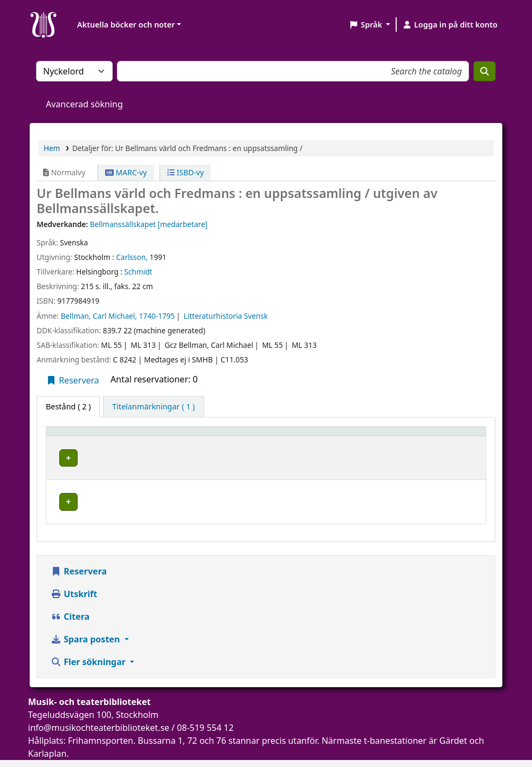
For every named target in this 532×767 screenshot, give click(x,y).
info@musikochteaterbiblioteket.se (99, 710)
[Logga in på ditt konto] (450, 25)
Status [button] (435, 436)
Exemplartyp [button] (75, 436)
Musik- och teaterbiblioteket (206, 456)
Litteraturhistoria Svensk (226, 316)
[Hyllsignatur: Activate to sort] (367, 436)
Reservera (72, 380)
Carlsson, (132, 257)
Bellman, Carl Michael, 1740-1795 (118, 316)
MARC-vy (126, 172)
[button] (369, 25)
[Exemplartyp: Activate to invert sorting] (98, 436)
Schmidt (139, 272)
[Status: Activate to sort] (452, 436)
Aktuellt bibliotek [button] (188, 436)
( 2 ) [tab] (68, 406)
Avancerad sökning (84, 104)
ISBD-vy (185, 172)
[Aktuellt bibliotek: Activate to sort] (233, 436)
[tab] (153, 407)
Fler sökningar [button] (89, 645)
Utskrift (74, 577)
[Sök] (485, 71)
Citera (70, 599)
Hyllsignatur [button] (344, 436)
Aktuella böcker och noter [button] (126, 25)
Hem (52, 148)
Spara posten (86, 622)
